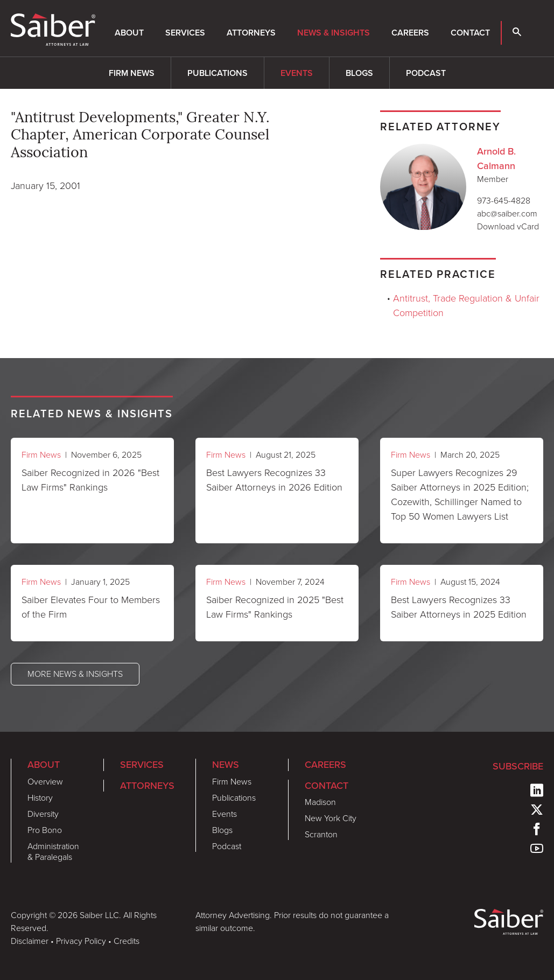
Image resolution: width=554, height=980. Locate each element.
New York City (331, 818)
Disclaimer (30, 941)
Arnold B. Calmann (496, 158)
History (40, 798)
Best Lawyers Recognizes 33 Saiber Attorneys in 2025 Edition (459, 607)
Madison (320, 802)
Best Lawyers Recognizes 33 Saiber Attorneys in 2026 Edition (274, 480)
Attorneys (251, 33)
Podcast (426, 73)
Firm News (132, 73)
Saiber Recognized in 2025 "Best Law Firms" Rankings (275, 607)
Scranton (321, 834)
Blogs (359, 73)
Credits (127, 941)
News (226, 764)
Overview (45, 782)
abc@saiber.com (507, 213)
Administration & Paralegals (53, 852)
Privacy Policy (81, 941)
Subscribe (518, 766)
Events (297, 73)
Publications (218, 73)
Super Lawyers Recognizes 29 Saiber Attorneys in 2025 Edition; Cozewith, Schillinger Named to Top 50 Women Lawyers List (460, 495)
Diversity (43, 814)
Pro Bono (45, 830)
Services (185, 33)
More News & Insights (75, 674)
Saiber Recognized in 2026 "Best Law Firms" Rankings (90, 480)
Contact (470, 33)
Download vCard (508, 226)
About (129, 33)
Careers (410, 33)
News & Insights (334, 33)
